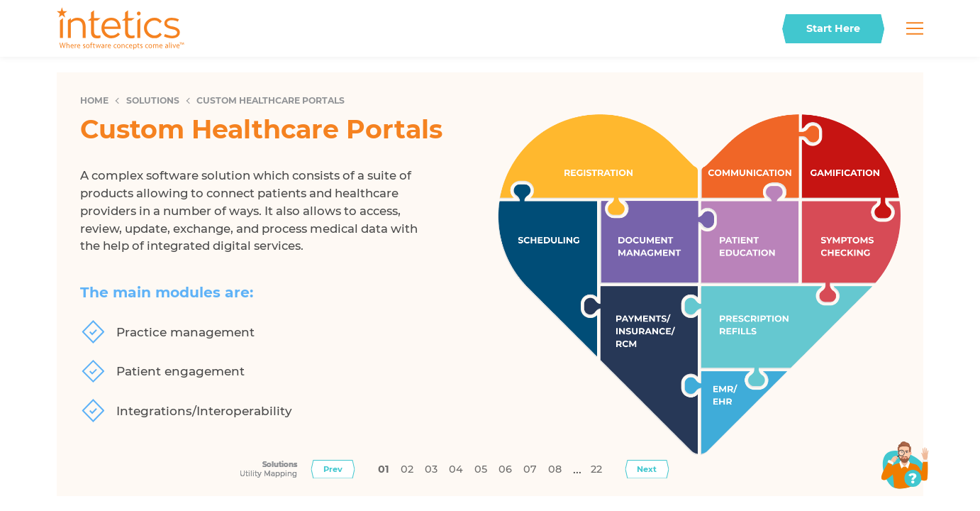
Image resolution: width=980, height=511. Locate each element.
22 (596, 469)
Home (94, 100)
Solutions (153, 100)
